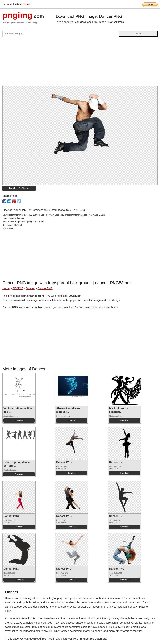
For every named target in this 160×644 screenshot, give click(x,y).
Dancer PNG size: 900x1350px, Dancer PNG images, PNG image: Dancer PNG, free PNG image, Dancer (59, 215)
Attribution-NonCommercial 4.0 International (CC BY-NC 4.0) (49, 210)
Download (19, 420)
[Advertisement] (80, 63)
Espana (26, 4)
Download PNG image (19, 188)
